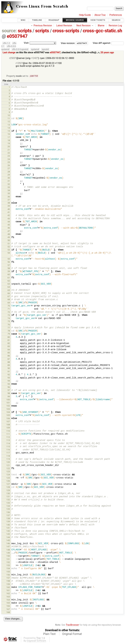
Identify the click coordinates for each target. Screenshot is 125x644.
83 (9, 347)
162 (8, 594)
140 (8, 525)
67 (9, 297)
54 (9, 253)
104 (8, 412)
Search (116, 20)
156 (8, 575)
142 (8, 531)
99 (9, 397)
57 (9, 266)
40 (9, 209)
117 (8, 453)
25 (9, 163)
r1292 (19, 63)
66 (9, 294)
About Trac (100, 15)
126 (8, 481)
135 (8, 509)
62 (9, 281)
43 (9, 219)
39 (9, 206)
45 (9, 225)
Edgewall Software (36, 641)
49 (9, 238)
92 (9, 375)
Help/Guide (85, 15)
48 (9, 234)
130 (8, 494)
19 (9, 144)
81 (9, 341)
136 (8, 513)
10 (9, 116)
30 (9, 178)
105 (8, 416)
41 (9, 213)
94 (9, 381)
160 (8, 588)
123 (8, 472)
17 (9, 138)
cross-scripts (66, 31)
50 (9, 241)
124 (8, 475)
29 (9, 175)
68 (9, 300)
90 (9, 369)
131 (8, 497)
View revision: (68, 43)
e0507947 (17, 36)
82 (9, 344)
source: (9, 31)
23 (9, 156)
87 (9, 359)
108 (8, 425)
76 (9, 325)
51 (9, 244)
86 (9, 356)
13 (9, 125)
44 (9, 222)
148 (8, 550)
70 (9, 306)
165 (8, 603)
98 (9, 394)
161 (8, 591)
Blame (101, 26)
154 (8, 569)
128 (8, 487)
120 (8, 462)
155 (8, 572)
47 (9, 231)
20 (9, 147)
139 (8, 522)
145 (8, 541)
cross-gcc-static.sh (103, 31)
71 (9, 309)
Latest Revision (64, 26)
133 (8, 503)
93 (9, 378)
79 (9, 334)
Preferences (116, 15)
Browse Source (75, 20)
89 (9, 366)
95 (9, 384)
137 (8, 516)
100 (8, 400)
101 (8, 403)
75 (9, 322)
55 (9, 259)
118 (8, 456)
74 (9, 319)
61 (9, 278)
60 (9, 275)
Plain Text (49, 634)
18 (9, 141)
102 (8, 406)
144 (8, 538)
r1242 (34, 58)
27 (9, 169)
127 (8, 484)
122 (8, 469)
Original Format (72, 634)
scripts (25, 31)
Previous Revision (43, 26)
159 (8, 585)
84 (9, 350)
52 (9, 247)
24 (9, 159)
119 (8, 459)
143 (8, 534)
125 (8, 478)
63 (9, 284)
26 (9, 166)
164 (8, 600)
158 (8, 581)
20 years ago (107, 53)
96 (9, 387)
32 (9, 184)
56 (9, 262)
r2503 (12, 58)
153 (8, 566)
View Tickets (98, 20)
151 (8, 560)
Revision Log (115, 26)
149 (8, 553)
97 (9, 391)
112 (8, 437)
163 (8, 597)
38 (9, 203)
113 (8, 441)
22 (9, 153)
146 (8, 544)
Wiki (23, 20)
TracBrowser (73, 625)
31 (9, 181)
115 (8, 447)
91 (9, 372)
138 (8, 519)
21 (9, 150)
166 (8, 606)
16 (9, 134)
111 (8, 434)
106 (8, 419)
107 (8, 422)
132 (8, 500)
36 (9, 197)
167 (8, 610)
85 (9, 353)
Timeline (37, 20)
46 (9, 228)
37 (9, 200)
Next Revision (83, 26)
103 (8, 409)
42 (9, 216)
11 (9, 119)
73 (9, 316)
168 (8, 613)
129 (8, 491)
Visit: (26, 43)
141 (8, 528)
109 (8, 428)
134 (8, 506)
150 (8, 556)
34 (9, 191)
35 (9, 194)
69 (9, 303)
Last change (9, 53)
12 (9, 122)
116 (8, 450)
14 (9, 128)
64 (9, 287)
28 (9, 172)
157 (8, 578)
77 (9, 328)
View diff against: (108, 43)
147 (8, 547)
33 (9, 188)
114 (8, 444)
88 (9, 362)
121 (8, 466)
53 (9, 250)
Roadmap (54, 20)
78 (9, 331)
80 (9, 337)
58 (9, 269)
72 (9, 312)
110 (8, 431)
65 (9, 291)
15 (9, 131)
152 (8, 563)
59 (9, 272)
